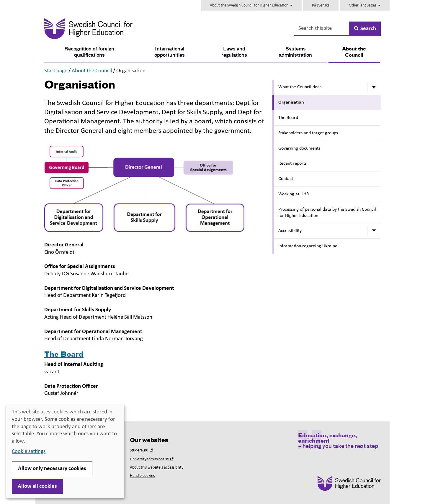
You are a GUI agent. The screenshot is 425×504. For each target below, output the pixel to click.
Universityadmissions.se (152, 459)
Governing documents (299, 148)
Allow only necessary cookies (52, 469)
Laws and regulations (234, 52)
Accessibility (290, 231)
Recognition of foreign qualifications (89, 52)
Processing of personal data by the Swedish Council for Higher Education (327, 213)
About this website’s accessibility (157, 468)
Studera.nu (142, 450)
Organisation (291, 102)
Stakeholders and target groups (308, 133)
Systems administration (295, 52)
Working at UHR (294, 194)
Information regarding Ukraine (308, 246)
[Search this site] (322, 29)
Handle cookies (142, 476)
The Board (288, 118)
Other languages (365, 5)
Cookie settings (29, 452)
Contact (286, 179)
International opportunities (170, 52)
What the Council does (300, 87)
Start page (56, 71)
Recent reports (292, 163)
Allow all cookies (37, 486)
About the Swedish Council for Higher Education (251, 5)
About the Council (354, 52)
